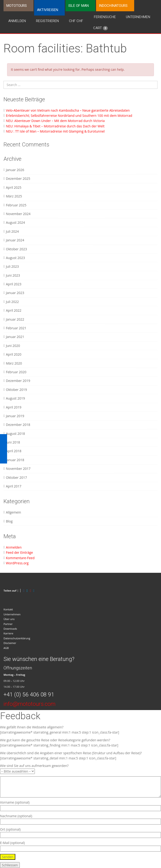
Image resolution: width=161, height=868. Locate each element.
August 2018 (15, 434)
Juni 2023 (13, 275)
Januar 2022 (15, 319)
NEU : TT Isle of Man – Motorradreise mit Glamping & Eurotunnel (55, 131)
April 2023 (14, 284)
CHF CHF (76, 21)
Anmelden (17, 21)
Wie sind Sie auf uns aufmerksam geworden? (34, 768)
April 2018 (14, 451)
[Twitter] (27, 591)
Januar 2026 (15, 170)
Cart (101, 28)
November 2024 (18, 214)
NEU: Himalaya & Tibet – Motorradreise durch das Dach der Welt (55, 126)
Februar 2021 (16, 328)
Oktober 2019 (16, 390)
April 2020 (14, 354)
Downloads (10, 629)
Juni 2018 (13, 442)
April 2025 (14, 187)
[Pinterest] (30, 591)
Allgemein (13, 512)
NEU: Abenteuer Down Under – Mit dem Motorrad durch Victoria (55, 121)
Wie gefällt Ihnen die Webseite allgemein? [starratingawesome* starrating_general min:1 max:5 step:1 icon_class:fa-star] (60, 730)
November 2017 (18, 469)
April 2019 (14, 407)
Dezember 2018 (18, 425)
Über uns (9, 619)
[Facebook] (24, 591)
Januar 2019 (15, 416)
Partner (8, 624)
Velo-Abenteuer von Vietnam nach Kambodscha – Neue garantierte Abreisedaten (68, 110)
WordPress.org (17, 563)
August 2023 (15, 258)
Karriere (8, 633)
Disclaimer (10, 643)
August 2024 (15, 222)
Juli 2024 (12, 231)
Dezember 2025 (18, 179)
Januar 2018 (15, 460)
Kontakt (8, 609)
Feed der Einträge (19, 552)
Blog (9, 521)
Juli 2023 (12, 266)
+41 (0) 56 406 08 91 (29, 695)
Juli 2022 (12, 302)
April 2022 (14, 310)
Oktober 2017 (16, 477)
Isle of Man (78, 6)
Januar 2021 (15, 337)
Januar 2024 (15, 240)
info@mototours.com (30, 704)
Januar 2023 (15, 293)
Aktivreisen (48, 10)
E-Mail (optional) (80, 846)
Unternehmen (138, 17)
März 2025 (14, 196)
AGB (6, 648)
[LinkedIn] (34, 591)
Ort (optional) (80, 832)
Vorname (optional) (80, 805)
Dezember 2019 (18, 381)
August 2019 (15, 398)
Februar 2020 (16, 372)
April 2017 (14, 486)
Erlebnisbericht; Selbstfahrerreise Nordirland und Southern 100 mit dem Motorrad (69, 116)
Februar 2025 (16, 205)
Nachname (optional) (80, 819)
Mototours (17, 6)
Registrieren (47, 21)
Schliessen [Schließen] (10, 865)
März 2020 (14, 363)
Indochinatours (113, 6)
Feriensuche (105, 17)
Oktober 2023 (16, 249)
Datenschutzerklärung (17, 638)
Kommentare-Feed (20, 558)
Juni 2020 (13, 346)
